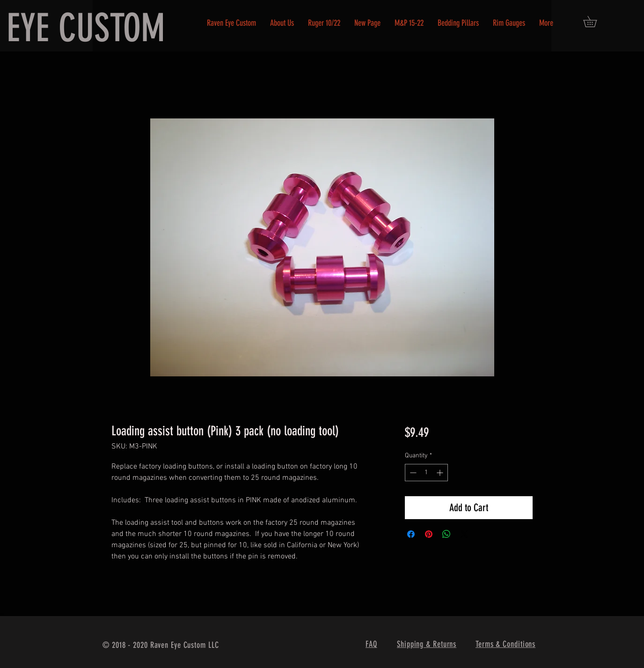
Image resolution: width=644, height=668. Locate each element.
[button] (595, 22)
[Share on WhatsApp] (446, 534)
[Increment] (441, 473)
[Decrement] (412, 473)
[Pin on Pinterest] (429, 534)
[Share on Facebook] (411, 534)
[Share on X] (464, 534)
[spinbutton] (426, 473)
